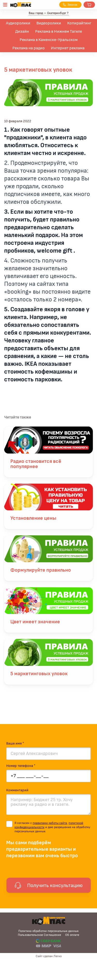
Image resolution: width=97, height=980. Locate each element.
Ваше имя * (15, 744)
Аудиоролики (18, 23)
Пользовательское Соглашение (39, 935)
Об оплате (72, 935)
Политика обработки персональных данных (48, 931)
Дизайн (22, 31)
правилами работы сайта (50, 823)
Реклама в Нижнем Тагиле (59, 31)
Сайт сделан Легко (49, 956)
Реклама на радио (29, 48)
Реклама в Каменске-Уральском (49, 40)
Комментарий (17, 790)
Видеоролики (49, 23)
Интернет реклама (68, 48)
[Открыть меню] (5, 5)
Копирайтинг (79, 23)
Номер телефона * (21, 766)
